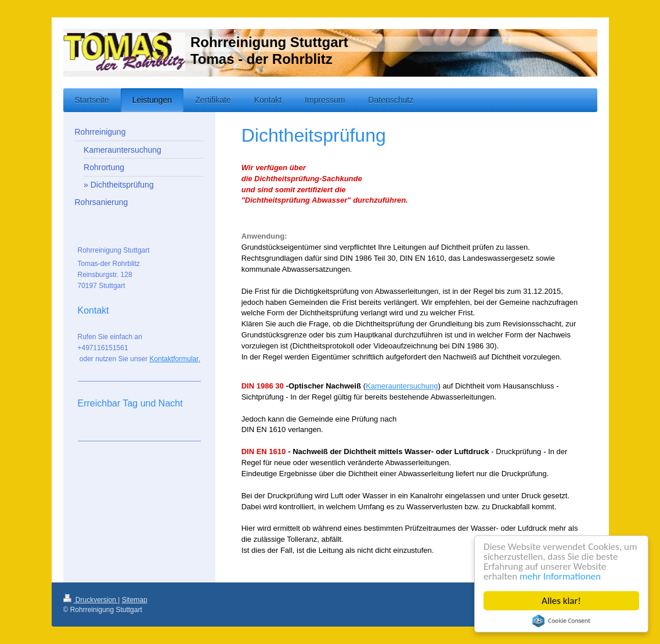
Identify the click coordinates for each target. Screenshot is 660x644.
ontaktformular (176, 359)
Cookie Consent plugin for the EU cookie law (561, 621)
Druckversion (91, 600)
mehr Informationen (560, 576)
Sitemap (135, 600)
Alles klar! (561, 601)
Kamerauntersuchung (402, 386)
